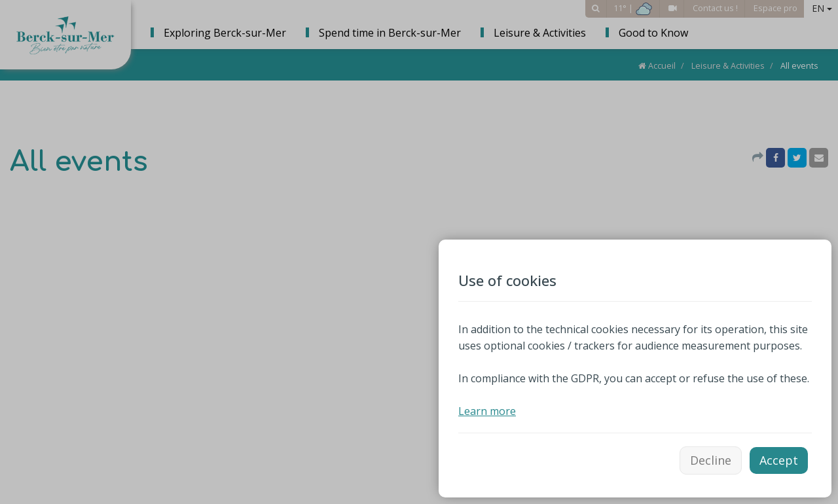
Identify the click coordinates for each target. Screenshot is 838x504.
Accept (779, 460)
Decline (711, 460)
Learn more (487, 411)
